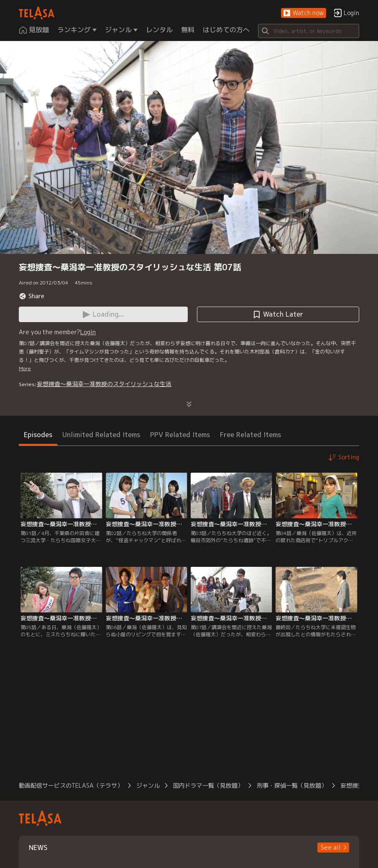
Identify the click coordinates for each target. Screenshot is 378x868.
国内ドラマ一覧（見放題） (208, 785)
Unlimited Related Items (101, 435)
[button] (304, 13)
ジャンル (148, 785)
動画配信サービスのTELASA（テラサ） (71, 785)
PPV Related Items (180, 435)
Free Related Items (250, 435)
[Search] (309, 31)
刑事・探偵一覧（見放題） (292, 785)
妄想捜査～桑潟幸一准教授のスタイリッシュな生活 (104, 384)
